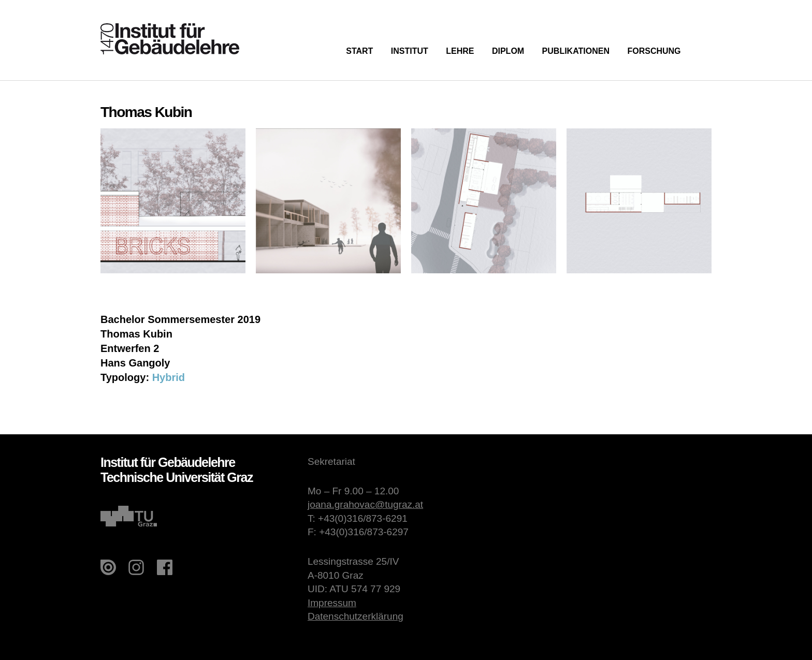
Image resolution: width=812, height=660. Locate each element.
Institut (410, 51)
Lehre (460, 51)
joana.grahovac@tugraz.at (365, 504)
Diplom (508, 51)
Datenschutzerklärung (356, 616)
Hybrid (169, 377)
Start (359, 51)
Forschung (654, 51)
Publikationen (576, 51)
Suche (705, 50)
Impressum (332, 603)
